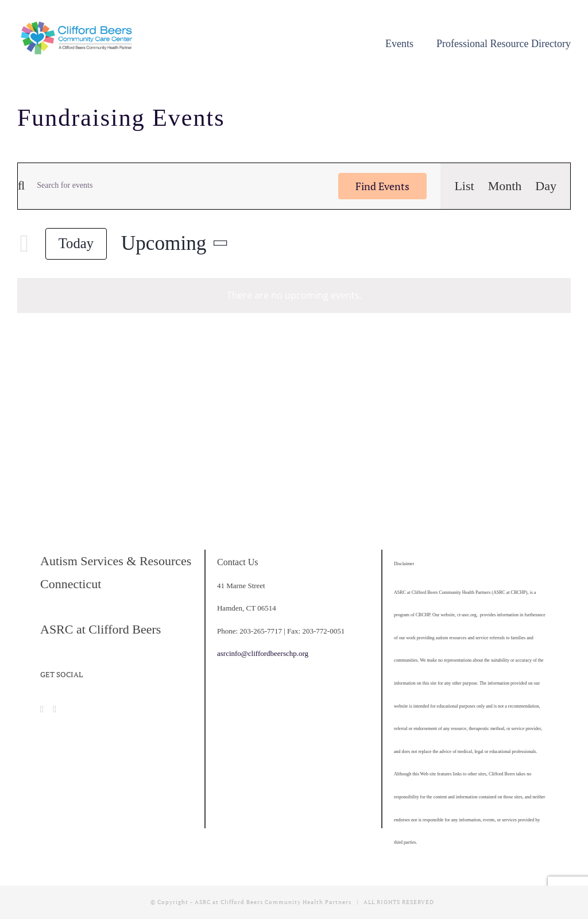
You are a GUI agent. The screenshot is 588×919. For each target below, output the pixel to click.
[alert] (294, 296)
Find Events (382, 186)
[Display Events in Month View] (505, 186)
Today (76, 243)
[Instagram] (55, 709)
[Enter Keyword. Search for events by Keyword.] (175, 186)
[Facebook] (42, 709)
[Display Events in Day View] (546, 186)
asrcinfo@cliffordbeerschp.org (263, 653)
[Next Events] (24, 244)
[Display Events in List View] (464, 186)
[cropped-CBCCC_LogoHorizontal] (78, 26)
